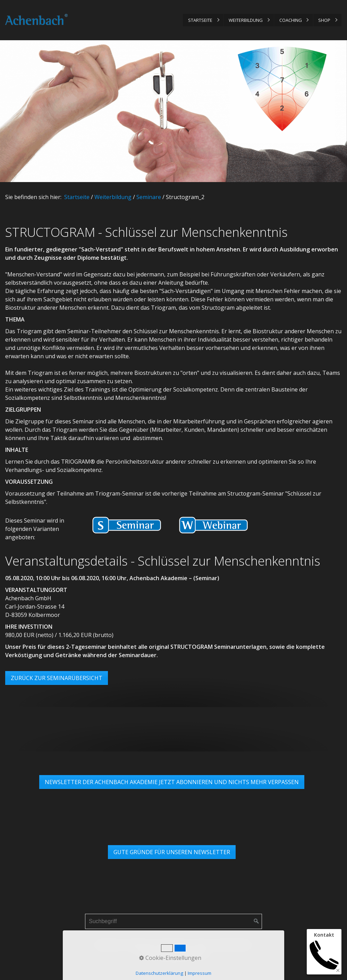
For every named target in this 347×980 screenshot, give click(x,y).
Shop (324, 20)
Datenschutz (175, 945)
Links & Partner (231, 945)
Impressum (140, 945)
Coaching (291, 20)
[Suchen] (256, 921)
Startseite (200, 20)
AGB (201, 945)
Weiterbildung (246, 20)
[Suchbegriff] (173, 921)
